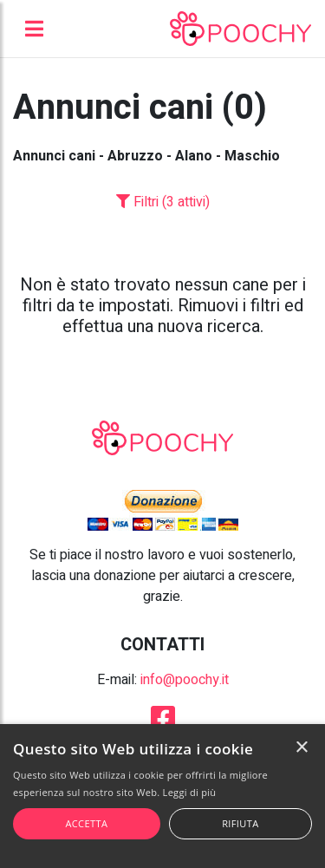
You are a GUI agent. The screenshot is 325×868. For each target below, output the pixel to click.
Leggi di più (190, 792)
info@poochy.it (185, 680)
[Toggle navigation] (34, 29)
